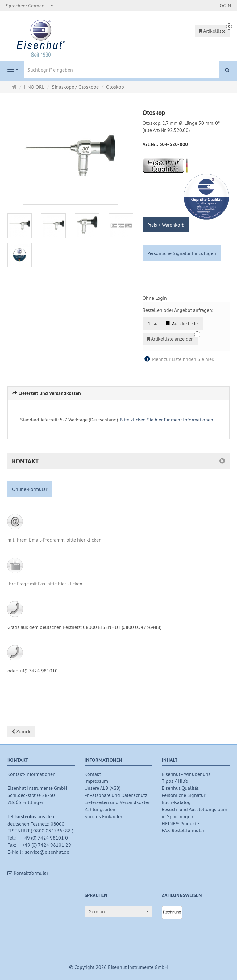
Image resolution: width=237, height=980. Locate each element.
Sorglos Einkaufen (104, 816)
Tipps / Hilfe (175, 781)
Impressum (96, 781)
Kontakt (93, 774)
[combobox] (30, 6)
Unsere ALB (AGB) (102, 788)
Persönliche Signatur (183, 795)
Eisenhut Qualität (180, 788)
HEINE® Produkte (180, 823)
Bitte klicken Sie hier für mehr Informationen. (167, 420)
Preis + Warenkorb (166, 225)
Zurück (21, 731)
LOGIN (224, 6)
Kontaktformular (28, 873)
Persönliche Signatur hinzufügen (182, 253)
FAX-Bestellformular (183, 830)
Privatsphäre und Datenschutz (116, 795)
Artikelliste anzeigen (170, 339)
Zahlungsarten (100, 809)
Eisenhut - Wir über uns (186, 774)
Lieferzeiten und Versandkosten (118, 802)
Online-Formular (30, 489)
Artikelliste (212, 31)
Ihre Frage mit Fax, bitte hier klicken (45, 584)
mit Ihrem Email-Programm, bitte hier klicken (54, 540)
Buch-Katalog (176, 802)
